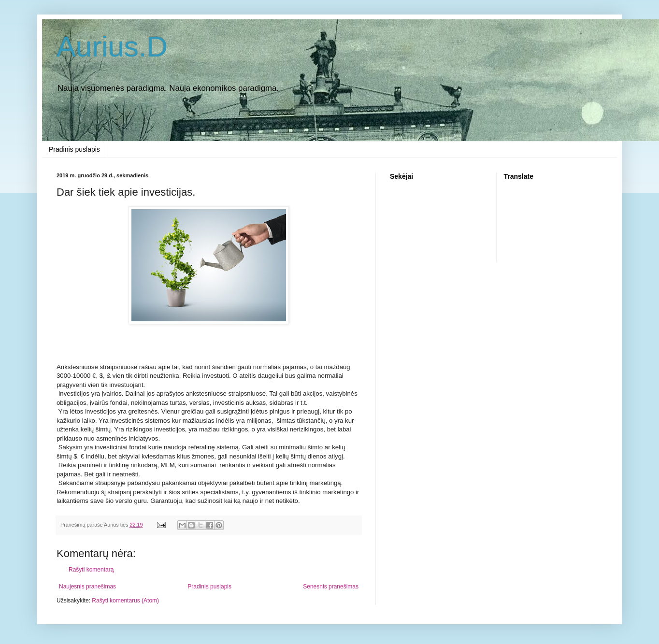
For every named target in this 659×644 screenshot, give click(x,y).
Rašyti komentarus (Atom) (125, 601)
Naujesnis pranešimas (87, 587)
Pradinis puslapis (74, 149)
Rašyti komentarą (91, 570)
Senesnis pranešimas (331, 587)
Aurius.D (112, 47)
